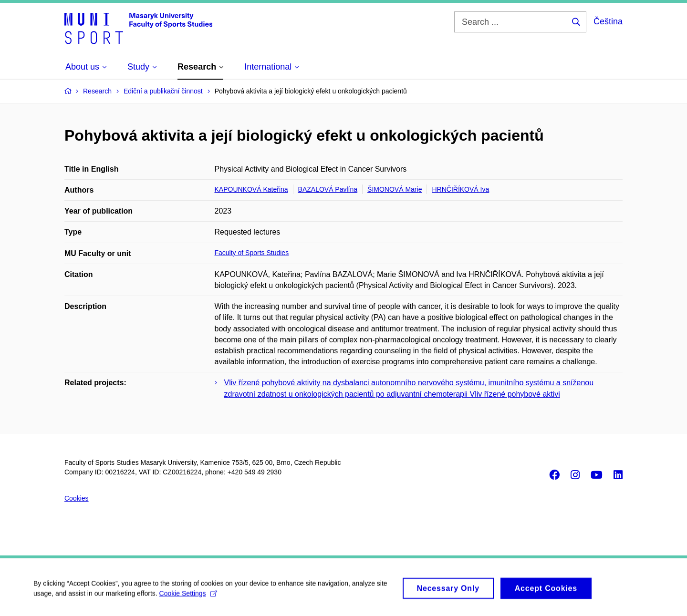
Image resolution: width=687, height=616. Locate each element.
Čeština (608, 21)
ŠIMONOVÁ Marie (395, 189)
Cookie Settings (188, 596)
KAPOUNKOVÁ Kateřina (251, 189)
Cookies (77, 498)
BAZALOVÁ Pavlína (328, 189)
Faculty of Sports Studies (252, 253)
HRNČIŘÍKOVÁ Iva (460, 189)
